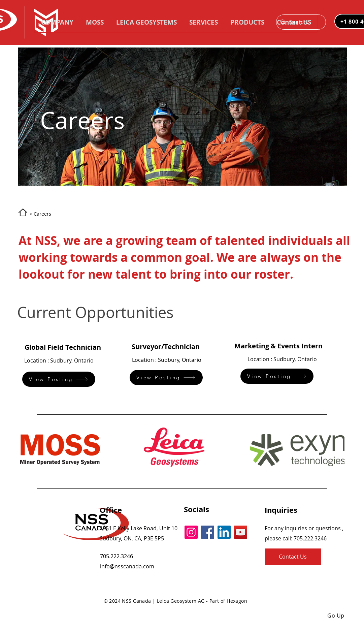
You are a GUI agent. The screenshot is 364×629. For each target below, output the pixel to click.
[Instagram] (191, 532)
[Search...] (300, 22)
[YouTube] (241, 532)
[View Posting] (59, 379)
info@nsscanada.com (127, 566)
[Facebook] (208, 532)
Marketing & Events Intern (278, 346)
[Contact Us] (293, 557)
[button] (247, 22)
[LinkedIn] (224, 532)
